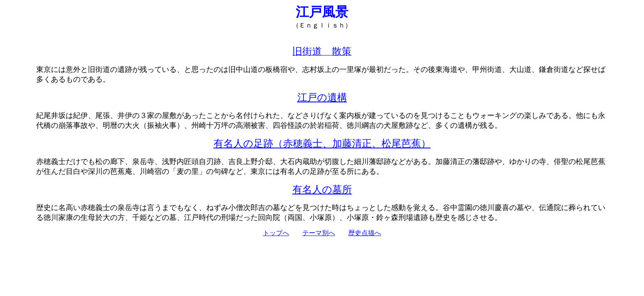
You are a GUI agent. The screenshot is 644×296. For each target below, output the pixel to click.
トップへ (276, 233)
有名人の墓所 (322, 190)
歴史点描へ (365, 233)
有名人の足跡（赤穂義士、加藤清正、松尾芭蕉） (322, 143)
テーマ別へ (319, 233)
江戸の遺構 (322, 97)
